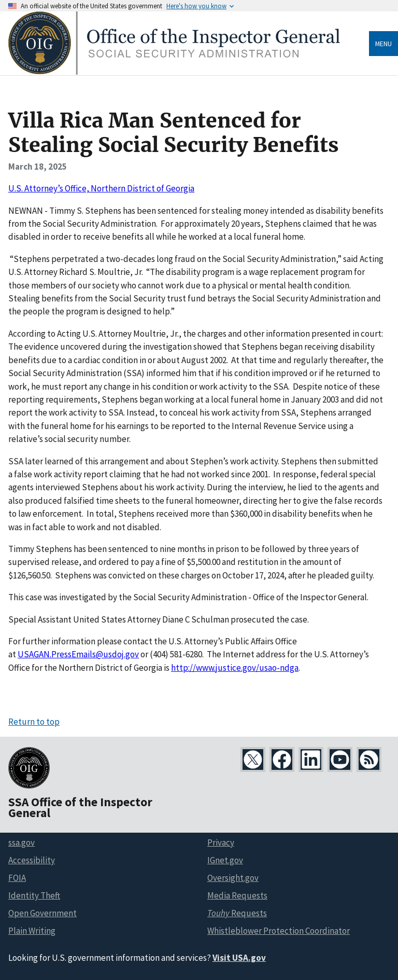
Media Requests (237, 895)
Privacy (221, 843)
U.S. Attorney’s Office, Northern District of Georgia (101, 188)
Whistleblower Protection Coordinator (279, 931)
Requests (237, 913)
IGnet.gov (225, 860)
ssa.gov (22, 843)
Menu (383, 44)
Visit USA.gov (239, 958)
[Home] (174, 72)
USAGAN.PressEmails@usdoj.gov (78, 654)
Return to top (34, 722)
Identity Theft (34, 895)
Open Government (42, 913)
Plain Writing (32, 931)
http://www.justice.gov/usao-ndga (235, 668)
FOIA (17, 878)
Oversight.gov (233, 878)
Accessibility (32, 860)
